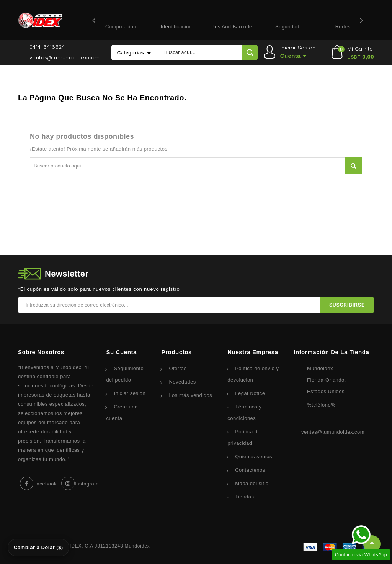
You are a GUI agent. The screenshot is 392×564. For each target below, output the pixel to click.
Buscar (354, 166)
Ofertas (178, 368)
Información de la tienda (332, 352)
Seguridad (287, 27)
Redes (343, 27)
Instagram (87, 484)
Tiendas (244, 497)
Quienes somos (254, 457)
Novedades (182, 382)
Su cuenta (121, 352)
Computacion (121, 27)
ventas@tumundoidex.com (65, 58)
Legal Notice (250, 393)
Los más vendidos (190, 395)
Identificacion (176, 27)
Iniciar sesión (130, 393)
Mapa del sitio (252, 483)
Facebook (45, 484)
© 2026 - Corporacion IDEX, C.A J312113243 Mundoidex (84, 546)
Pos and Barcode (232, 27)
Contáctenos (250, 470)
